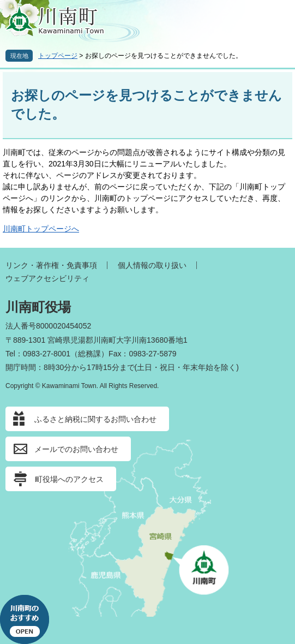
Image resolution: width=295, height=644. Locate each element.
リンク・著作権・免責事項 (51, 265)
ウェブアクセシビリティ (47, 278)
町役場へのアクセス (69, 479)
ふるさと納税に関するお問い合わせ (95, 419)
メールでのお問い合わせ (76, 449)
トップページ (58, 56)
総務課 (89, 354)
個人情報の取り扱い (152, 265)
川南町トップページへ (41, 229)
